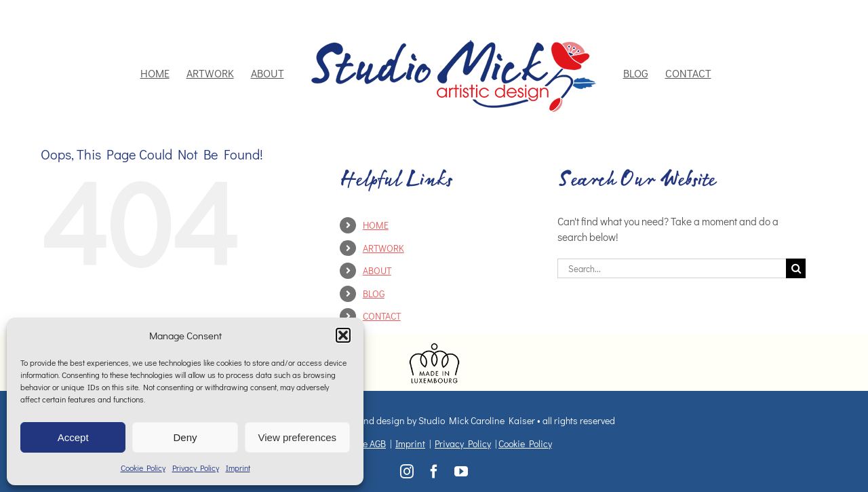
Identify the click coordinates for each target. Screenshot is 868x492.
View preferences (298, 437)
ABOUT (377, 270)
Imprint (238, 468)
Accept (73, 437)
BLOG (374, 294)
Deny (185, 437)
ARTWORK (383, 248)
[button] (343, 335)
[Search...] (672, 268)
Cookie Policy (143, 468)
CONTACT (382, 316)
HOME (376, 225)
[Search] (796, 268)
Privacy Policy (196, 468)
